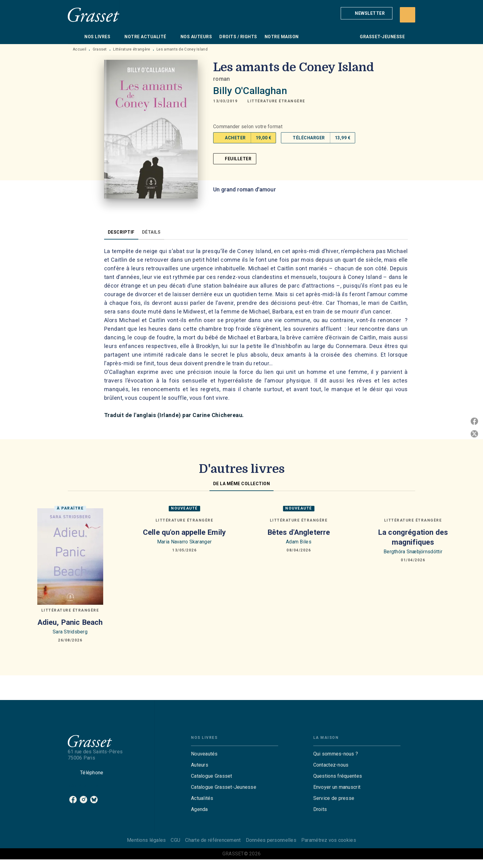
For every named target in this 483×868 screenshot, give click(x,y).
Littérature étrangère (132, 49)
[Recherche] (408, 15)
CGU (175, 840)
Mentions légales (146, 840)
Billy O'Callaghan (250, 91)
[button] (367, 13)
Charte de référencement (213, 840)
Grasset (100, 49)
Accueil (79, 49)
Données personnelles (271, 840)
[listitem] (73, 800)
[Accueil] (94, 15)
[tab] (74, 37)
